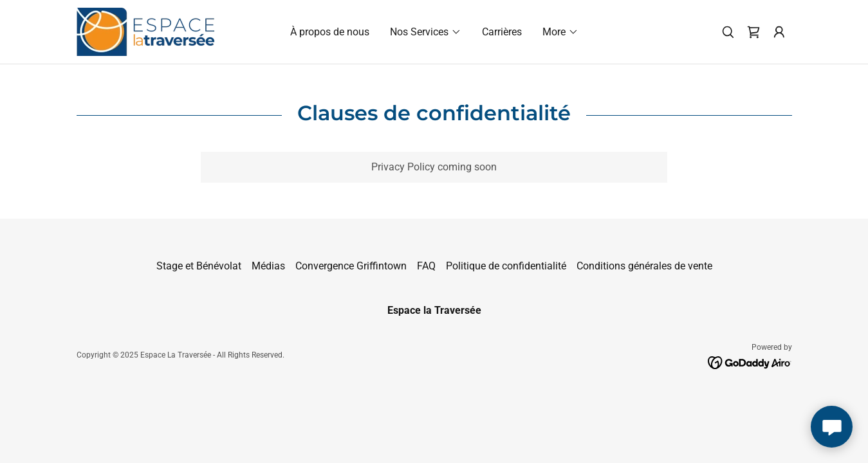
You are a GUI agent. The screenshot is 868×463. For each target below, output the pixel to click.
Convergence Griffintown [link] (351, 266)
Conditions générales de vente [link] (644, 266)
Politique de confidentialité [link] (506, 266)
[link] (146, 31)
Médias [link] (268, 266)
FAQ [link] (426, 266)
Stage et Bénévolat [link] (199, 266)
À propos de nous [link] (330, 32)
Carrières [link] (502, 32)
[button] (426, 32)
